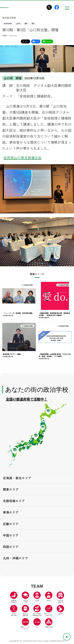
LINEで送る (47, 42)
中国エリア (11, 536)
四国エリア (11, 547)
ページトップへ (70, 634)
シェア (36, 42)
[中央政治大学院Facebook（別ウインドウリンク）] (57, 7)
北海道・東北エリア (17, 478)
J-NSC (37, 623)
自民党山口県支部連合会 (22, 158)
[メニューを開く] (67, 8)
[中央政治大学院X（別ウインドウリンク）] (49, 7)
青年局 (49, 597)
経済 (33, 23)
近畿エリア (11, 524)
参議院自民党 (49, 623)
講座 (26, 23)
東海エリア (11, 513)
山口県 (18, 23)
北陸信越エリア (14, 501)
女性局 (37, 597)
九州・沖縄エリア (16, 558)
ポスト (25, 42)
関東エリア (11, 490)
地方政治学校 (8, 23)
